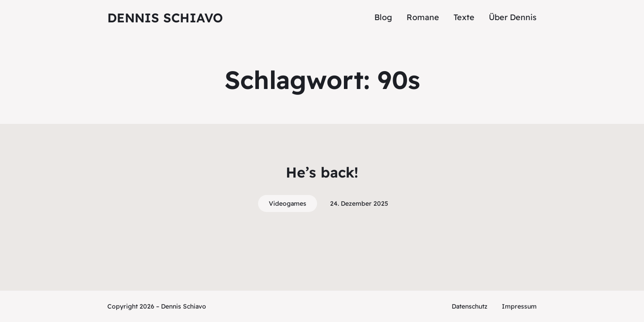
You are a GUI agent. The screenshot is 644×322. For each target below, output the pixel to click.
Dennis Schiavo (165, 18)
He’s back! (322, 172)
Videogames (288, 203)
